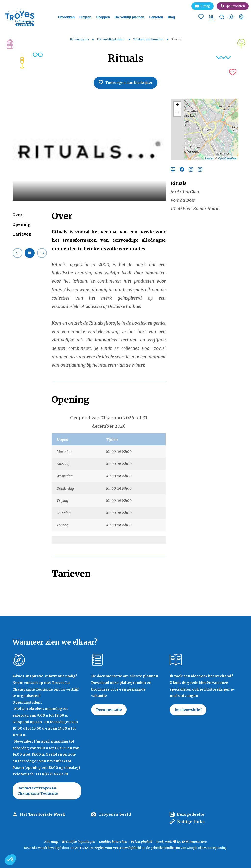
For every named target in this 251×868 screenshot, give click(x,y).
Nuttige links (191, 822)
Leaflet (209, 158)
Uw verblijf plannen (129, 17)
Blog (171, 17)
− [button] (177, 113)
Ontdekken (66, 17)
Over (17, 215)
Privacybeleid (142, 842)
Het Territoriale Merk (43, 814)
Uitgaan (85, 17)
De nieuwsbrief (188, 710)
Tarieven (22, 234)
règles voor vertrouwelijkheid (118, 848)
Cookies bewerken (113, 842)
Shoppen (103, 17)
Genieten (156, 17)
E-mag (205, 6)
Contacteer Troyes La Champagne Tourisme (38, 791)
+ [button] (177, 105)
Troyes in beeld (115, 814)
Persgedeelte (191, 814)
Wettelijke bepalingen (78, 842)
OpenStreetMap (228, 158)
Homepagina (79, 39)
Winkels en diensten (149, 39)
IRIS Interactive (194, 842)
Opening (22, 224)
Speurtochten (235, 6)
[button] (10, 860)
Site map (51, 842)
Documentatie (109, 710)
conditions (172, 848)
